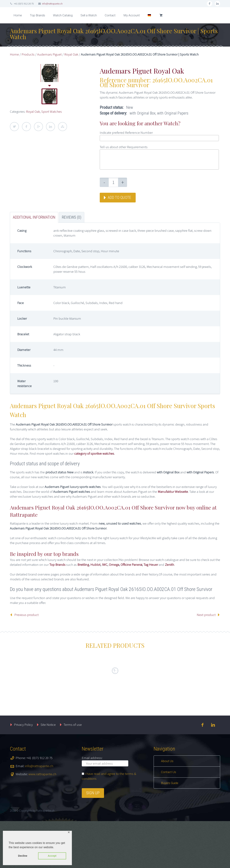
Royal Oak (71, 54)
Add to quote (119, 197)
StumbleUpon (63, 127)
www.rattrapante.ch (42, 821)
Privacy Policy (23, 771)
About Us (167, 808)
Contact (110, 15)
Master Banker (130, 707)
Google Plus (38, 127)
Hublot (95, 565)
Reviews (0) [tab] (72, 217)
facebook (210, 4)
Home (18, 15)
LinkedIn (50, 127)
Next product (206, 615)
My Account (132, 15)
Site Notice (48, 771)
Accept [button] (52, 856)
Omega (114, 565)
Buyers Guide (170, 830)
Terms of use (73, 771)
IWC (105, 565)
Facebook (26, 127)
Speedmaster (184, 705)
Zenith (169, 565)
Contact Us (169, 819)
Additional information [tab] (34, 217)
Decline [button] (23, 856)
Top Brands (37, 15)
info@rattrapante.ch (52, 4)
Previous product (27, 615)
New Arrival (39, 711)
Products (28, 54)
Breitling (83, 565)
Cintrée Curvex (77, 707)
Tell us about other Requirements (124, 147)
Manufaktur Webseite (173, 492)
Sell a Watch (89, 15)
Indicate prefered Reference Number (126, 133)
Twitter (14, 127)
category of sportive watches (94, 453)
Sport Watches (52, 111)
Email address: (92, 805)
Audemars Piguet (49, 54)
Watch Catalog (63, 15)
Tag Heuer (151, 565)
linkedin (217, 4)
